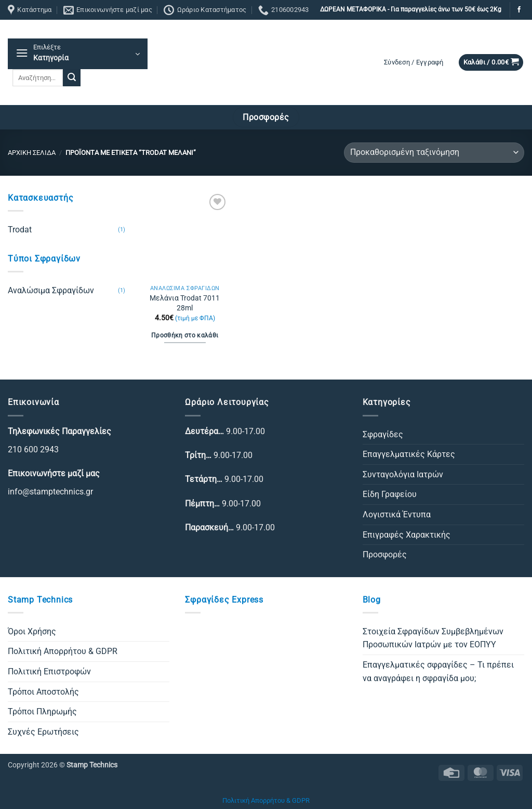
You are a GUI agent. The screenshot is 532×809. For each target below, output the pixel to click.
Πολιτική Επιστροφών (49, 671)
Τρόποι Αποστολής (43, 692)
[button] (78, 54)
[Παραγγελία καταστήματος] (434, 153)
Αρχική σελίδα (32, 153)
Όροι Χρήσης (32, 631)
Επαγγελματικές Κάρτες (409, 454)
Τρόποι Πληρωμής (42, 712)
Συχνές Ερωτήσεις (43, 732)
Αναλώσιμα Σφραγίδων (51, 290)
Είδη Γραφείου (390, 494)
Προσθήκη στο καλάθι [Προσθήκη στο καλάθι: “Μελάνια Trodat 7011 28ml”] (185, 335)
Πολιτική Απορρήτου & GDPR (63, 651)
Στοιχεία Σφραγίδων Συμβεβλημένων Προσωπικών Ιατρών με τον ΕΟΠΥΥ (433, 638)
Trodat (20, 230)
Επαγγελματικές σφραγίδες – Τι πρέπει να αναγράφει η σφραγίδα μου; (438, 671)
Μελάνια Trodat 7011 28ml (185, 303)
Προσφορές (385, 554)
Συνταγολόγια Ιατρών (403, 474)
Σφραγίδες (383, 434)
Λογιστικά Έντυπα (397, 514)
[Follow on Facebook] (519, 10)
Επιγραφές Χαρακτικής (407, 535)
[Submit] (72, 78)
